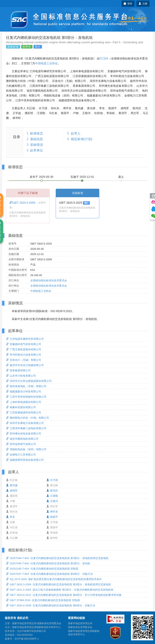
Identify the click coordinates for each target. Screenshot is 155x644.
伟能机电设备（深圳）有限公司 (26, 449)
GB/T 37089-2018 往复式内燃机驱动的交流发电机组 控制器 (43, 600)
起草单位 (37, 150)
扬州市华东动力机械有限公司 (25, 365)
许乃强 (52, 480)
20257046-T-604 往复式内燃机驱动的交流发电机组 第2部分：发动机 (48, 563)
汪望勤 (52, 496)
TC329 (104, 58)
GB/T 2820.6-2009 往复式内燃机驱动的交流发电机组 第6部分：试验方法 (51, 605)
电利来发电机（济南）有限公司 (26, 386)
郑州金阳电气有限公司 (21, 444)
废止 (121, 177)
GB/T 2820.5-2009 (23, 203)
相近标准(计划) (82, 139)
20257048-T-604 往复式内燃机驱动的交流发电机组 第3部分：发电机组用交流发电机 (57, 558)
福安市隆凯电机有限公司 (22, 439)
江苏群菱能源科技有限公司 (24, 413)
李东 (10, 517)
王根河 (52, 501)
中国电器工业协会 (46, 63)
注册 (143, 4)
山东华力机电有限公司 (21, 376)
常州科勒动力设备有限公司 (24, 355)
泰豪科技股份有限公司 (21, 407)
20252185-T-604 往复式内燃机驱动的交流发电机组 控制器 (42, 569)
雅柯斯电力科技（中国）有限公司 (28, 418)
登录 (128, 4)
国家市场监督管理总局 (80, 623)
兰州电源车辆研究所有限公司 (25, 339)
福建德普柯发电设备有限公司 (25, 460)
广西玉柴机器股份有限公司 (24, 349)
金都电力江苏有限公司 (21, 455)
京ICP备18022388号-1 (27, 639)
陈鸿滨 (52, 491)
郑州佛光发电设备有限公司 (24, 434)
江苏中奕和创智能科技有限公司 (26, 397)
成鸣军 (12, 491)
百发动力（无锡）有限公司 (24, 360)
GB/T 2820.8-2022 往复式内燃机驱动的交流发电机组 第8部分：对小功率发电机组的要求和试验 (64, 595)
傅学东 (52, 512)
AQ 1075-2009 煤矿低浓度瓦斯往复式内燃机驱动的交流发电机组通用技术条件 (54, 579)
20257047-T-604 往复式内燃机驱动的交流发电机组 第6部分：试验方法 (49, 574)
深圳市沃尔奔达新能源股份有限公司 (29, 381)
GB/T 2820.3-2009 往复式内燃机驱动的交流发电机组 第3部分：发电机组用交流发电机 (59, 584)
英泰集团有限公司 (18, 370)
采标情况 (37, 145)
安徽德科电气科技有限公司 (24, 344)
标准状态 (37, 133)
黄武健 (12, 485)
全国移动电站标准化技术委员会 (49, 280)
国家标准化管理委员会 (80, 627)
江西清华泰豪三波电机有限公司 (26, 428)
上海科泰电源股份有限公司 (24, 402)
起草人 (76, 133)
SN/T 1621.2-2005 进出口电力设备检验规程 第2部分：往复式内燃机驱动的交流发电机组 (60, 590)
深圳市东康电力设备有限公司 (25, 423)
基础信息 (37, 139)
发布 (42, 177)
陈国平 (52, 517)
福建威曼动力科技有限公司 (24, 391)
